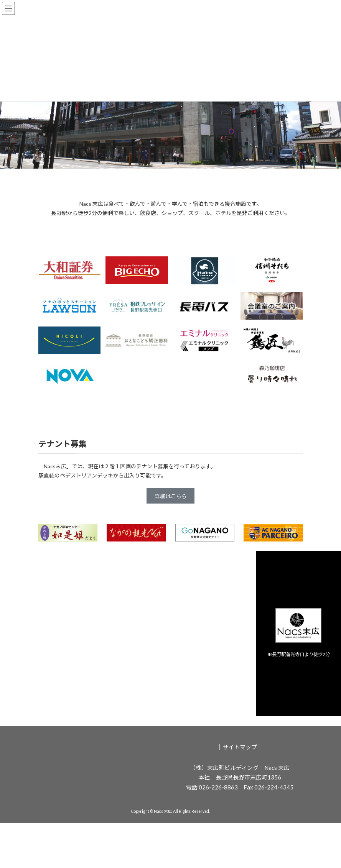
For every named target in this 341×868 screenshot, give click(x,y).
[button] (156, 163)
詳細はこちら (171, 496)
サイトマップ (240, 747)
